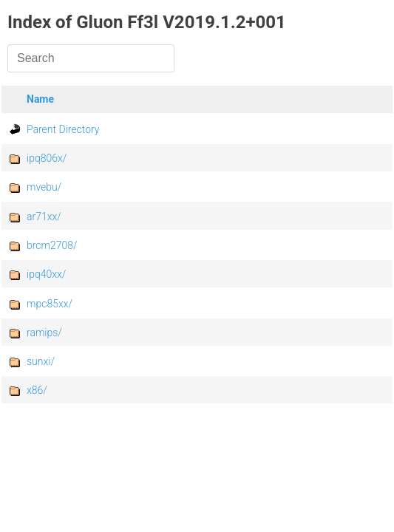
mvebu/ (44, 187)
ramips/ (44, 332)
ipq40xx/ (46, 274)
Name (40, 99)
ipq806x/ (47, 158)
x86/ (37, 390)
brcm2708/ (52, 245)
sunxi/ (41, 361)
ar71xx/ (44, 216)
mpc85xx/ (50, 304)
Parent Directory (63, 129)
